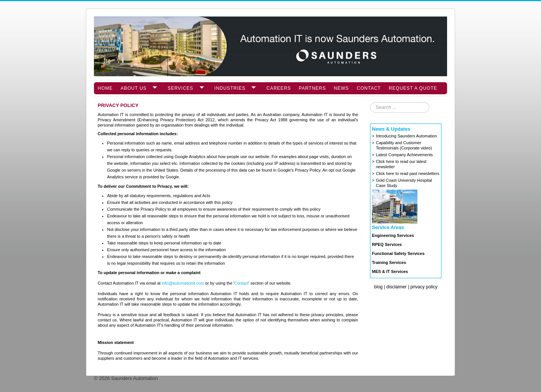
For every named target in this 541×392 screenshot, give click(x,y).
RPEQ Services (387, 244)
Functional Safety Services (398, 253)
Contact (369, 88)
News (342, 88)
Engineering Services (393, 235)
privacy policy (424, 287)
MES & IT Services (390, 271)
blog (379, 287)
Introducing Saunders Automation (406, 136)
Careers (279, 88)
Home (105, 88)
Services (180, 88)
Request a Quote (413, 88)
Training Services (389, 262)
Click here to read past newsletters (407, 173)
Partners (312, 88)
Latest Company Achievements (404, 155)
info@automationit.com (183, 283)
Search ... (370, 102)
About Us (134, 88)
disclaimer (396, 287)
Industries (230, 88)
